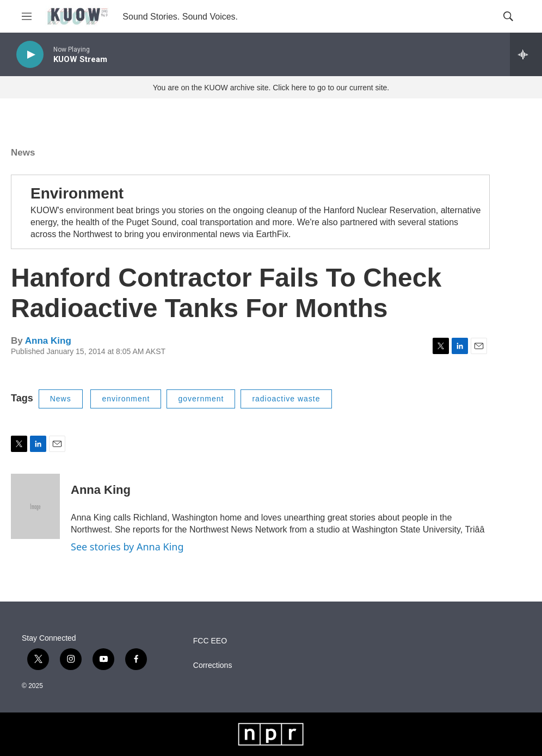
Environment (77, 193)
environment (126, 399)
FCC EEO (210, 641)
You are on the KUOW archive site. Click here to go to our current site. (271, 88)
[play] (30, 55)
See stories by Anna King (127, 547)
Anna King (48, 341)
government (201, 399)
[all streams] (526, 54)
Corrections (213, 665)
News (23, 153)
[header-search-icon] (508, 16)
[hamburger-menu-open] (27, 16)
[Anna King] (35, 506)
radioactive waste (286, 399)
